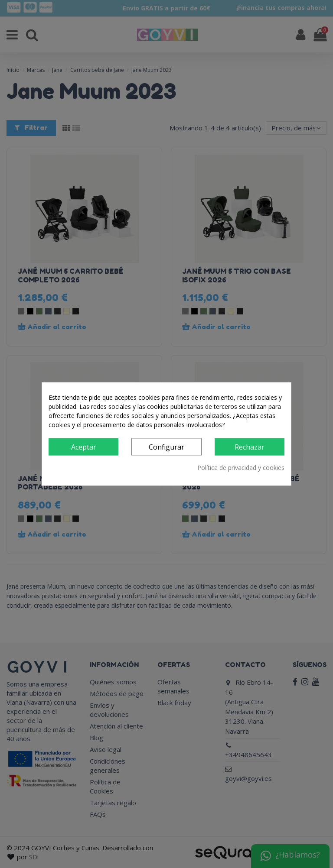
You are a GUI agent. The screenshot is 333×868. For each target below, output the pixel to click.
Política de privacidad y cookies (241, 468)
